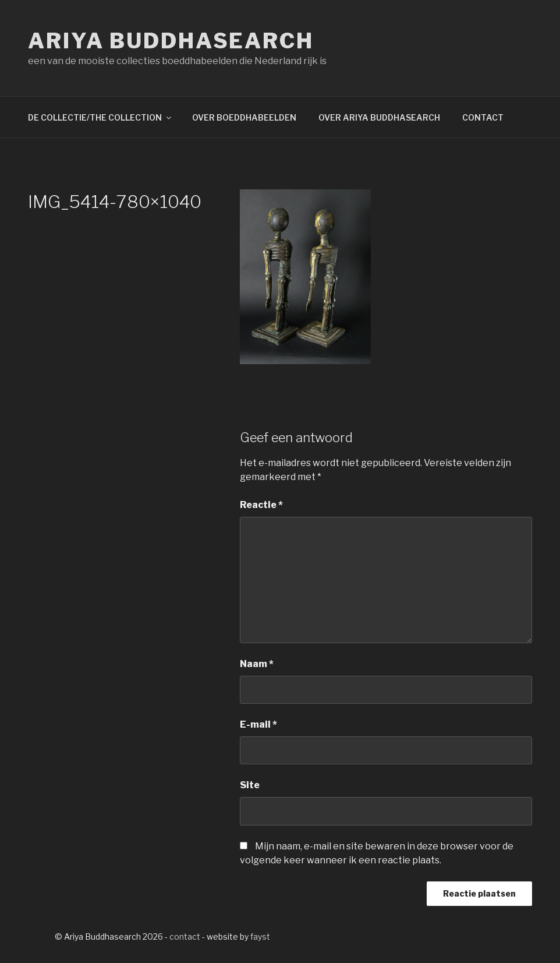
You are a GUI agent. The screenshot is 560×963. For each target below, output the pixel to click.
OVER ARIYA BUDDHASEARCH (379, 117)
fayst (260, 936)
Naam (257, 664)
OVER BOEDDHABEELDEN (244, 117)
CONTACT (483, 117)
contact (185, 936)
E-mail (258, 724)
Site (250, 785)
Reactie (261, 505)
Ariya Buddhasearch (171, 41)
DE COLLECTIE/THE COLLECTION (100, 117)
